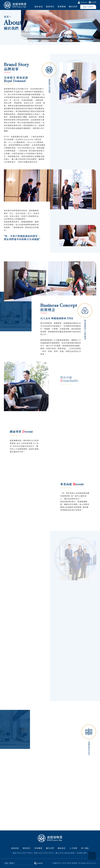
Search (40, 863)
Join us (84, 2)
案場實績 (62, 7)
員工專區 (85, 848)
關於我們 (73, 7)
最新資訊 (39, 7)
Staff (94, 2)
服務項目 (50, 7)
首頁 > (7, 17)
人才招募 (73, 848)
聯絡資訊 (62, 848)
